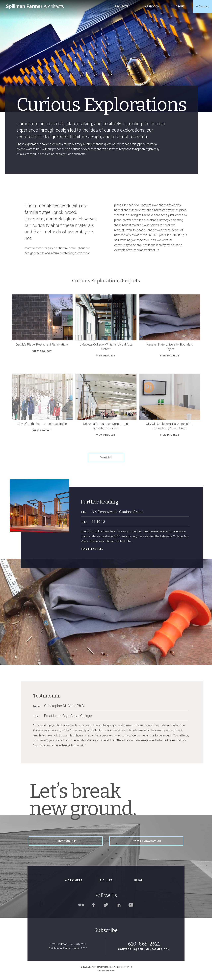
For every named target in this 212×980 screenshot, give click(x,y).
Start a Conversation (146, 841)
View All (106, 457)
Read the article (92, 549)
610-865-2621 (144, 944)
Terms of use (106, 971)
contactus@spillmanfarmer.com (144, 949)
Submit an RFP (66, 841)
